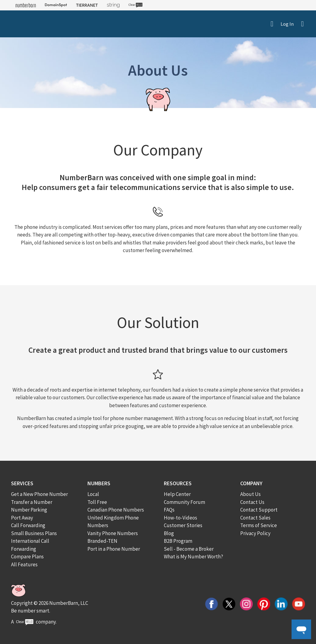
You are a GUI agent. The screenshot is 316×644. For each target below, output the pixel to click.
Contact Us (252, 502)
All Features (24, 564)
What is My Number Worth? (193, 557)
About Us (250, 494)
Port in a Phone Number (114, 549)
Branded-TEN (102, 541)
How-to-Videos (180, 518)
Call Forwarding (28, 525)
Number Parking (29, 510)
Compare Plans (27, 557)
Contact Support (259, 510)
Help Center (177, 494)
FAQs (169, 510)
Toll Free (97, 502)
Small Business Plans (34, 533)
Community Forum (184, 502)
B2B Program (178, 541)
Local (93, 494)
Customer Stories (183, 525)
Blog (169, 533)
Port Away (22, 518)
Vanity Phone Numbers (113, 533)
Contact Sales (255, 518)
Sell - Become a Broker (189, 549)
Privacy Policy (255, 533)
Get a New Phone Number (39, 494)
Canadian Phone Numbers (116, 510)
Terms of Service (259, 525)
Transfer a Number (32, 502)
